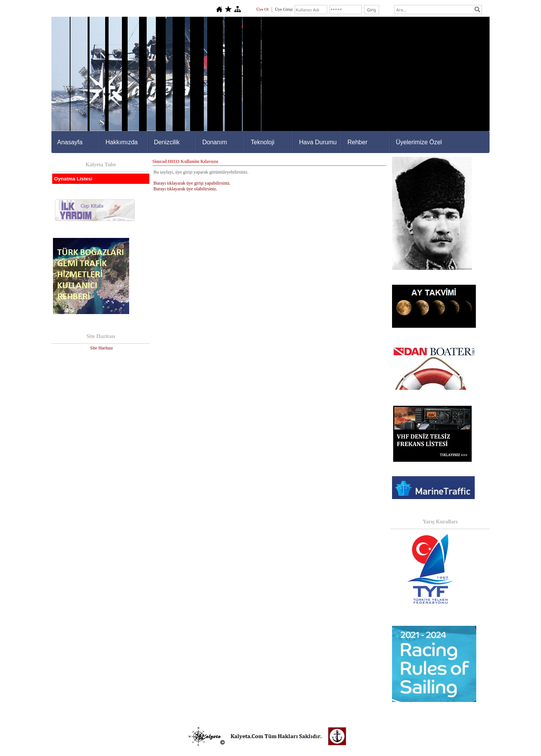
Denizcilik (167, 142)
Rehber (357, 142)
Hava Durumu (318, 142)
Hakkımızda (122, 142)
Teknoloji (262, 142)
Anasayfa (70, 142)
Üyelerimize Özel (419, 142)
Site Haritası (101, 348)
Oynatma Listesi (73, 179)
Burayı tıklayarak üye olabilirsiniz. (185, 189)
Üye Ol (262, 9)
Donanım (215, 142)
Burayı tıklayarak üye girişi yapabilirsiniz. (192, 183)
